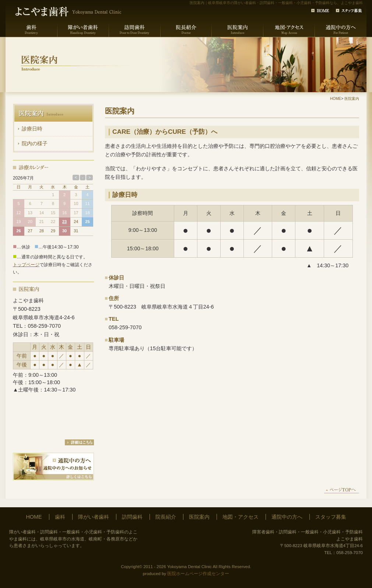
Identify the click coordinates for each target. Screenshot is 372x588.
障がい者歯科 (94, 517)
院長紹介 (166, 517)
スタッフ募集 (331, 517)
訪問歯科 (132, 517)
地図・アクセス (241, 517)
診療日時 (32, 129)
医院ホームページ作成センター (198, 574)
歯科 (60, 517)
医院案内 (352, 99)
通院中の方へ (287, 517)
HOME (336, 99)
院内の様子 (35, 143)
